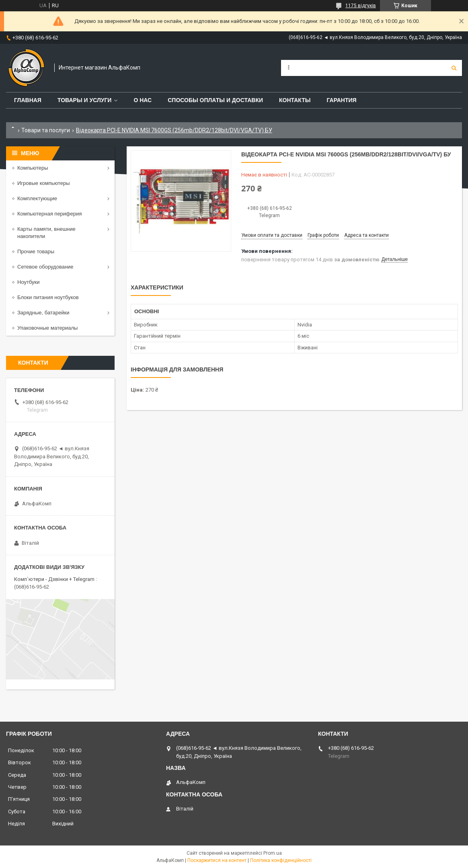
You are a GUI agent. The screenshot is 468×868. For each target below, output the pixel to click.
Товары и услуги (85, 100)
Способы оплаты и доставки (215, 100)
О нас (143, 100)
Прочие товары (36, 251)
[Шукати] (454, 68)
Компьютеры (33, 168)
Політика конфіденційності (281, 860)
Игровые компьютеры (44, 183)
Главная (28, 100)
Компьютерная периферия (50, 214)
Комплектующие (37, 198)
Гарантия (341, 100)
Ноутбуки (29, 282)
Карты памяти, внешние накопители (46, 233)
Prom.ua (273, 853)
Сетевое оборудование (45, 267)
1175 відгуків (361, 6)
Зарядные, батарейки (43, 313)
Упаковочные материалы (47, 328)
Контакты (295, 100)
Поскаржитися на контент (217, 860)
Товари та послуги (46, 130)
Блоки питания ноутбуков (48, 297)
